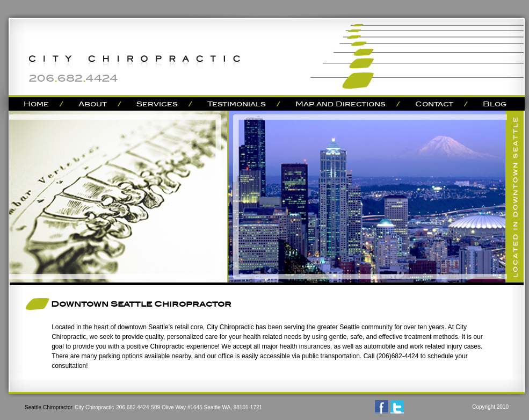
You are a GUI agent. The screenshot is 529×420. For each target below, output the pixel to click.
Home (36, 104)
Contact (434, 104)
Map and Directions (340, 104)
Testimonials (237, 104)
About (93, 104)
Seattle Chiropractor (49, 407)
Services (157, 104)
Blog (495, 104)
